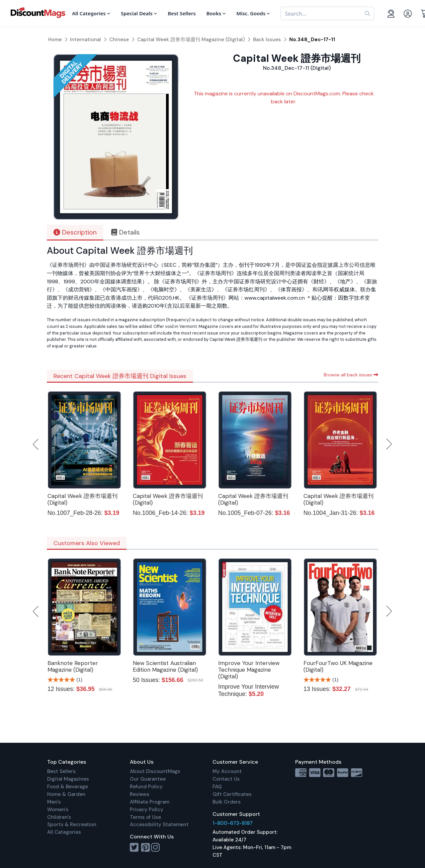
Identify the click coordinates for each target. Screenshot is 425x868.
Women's (58, 810)
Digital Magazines (68, 779)
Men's (54, 802)
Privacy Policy (147, 810)
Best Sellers (61, 771)
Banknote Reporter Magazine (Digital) (73, 666)
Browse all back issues (351, 375)
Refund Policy (146, 787)
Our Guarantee (148, 779)
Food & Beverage (68, 787)
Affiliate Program (150, 802)
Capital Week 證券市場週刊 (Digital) (83, 499)
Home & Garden (66, 794)
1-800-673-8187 (233, 823)
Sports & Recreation (72, 824)
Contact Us (226, 779)
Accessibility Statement (159, 824)
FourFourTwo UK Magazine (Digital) (338, 666)
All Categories (64, 832)
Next (389, 444)
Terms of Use (145, 817)
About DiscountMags (155, 771)
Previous (36, 444)
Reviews (140, 794)
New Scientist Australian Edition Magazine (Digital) (165, 666)
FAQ (217, 787)
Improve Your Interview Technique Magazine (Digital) (249, 670)
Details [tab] (126, 232)
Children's (59, 817)
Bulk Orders (227, 802)
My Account (227, 771)
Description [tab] (75, 232)
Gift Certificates (232, 794)
